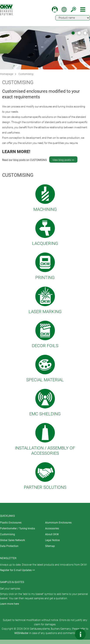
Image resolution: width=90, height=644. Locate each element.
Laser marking (45, 312)
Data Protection (9, 546)
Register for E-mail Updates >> (17, 570)
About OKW (52, 534)
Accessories (52, 528)
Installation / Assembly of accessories (45, 451)
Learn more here (9, 604)
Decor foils (45, 346)
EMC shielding (45, 414)
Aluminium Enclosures (58, 523)
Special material (45, 380)
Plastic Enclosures (11, 523)
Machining (45, 209)
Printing (45, 277)
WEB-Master (21, 633)
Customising (26, 74)
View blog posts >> (63, 160)
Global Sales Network (12, 540)
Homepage (7, 74)
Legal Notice (52, 540)
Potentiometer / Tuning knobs (17, 528)
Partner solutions (45, 487)
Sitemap (50, 546)
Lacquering (45, 243)
